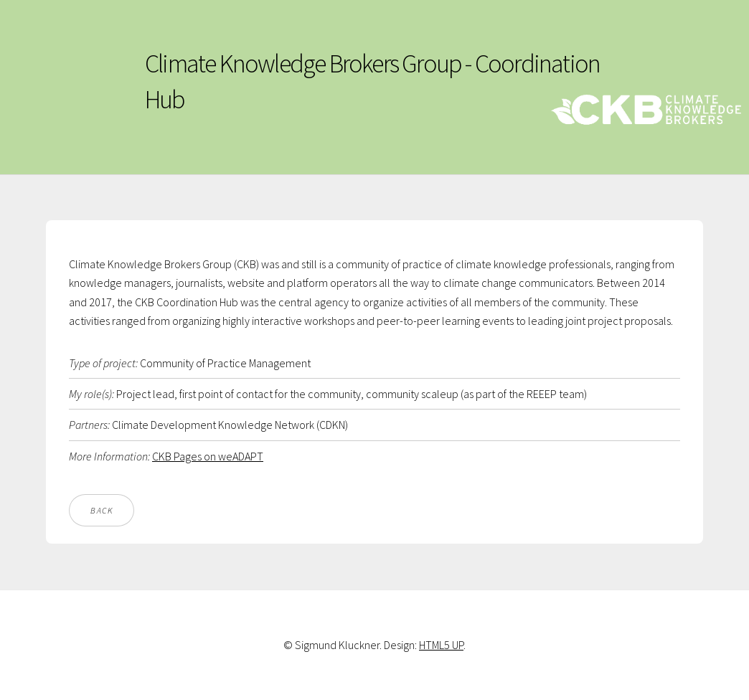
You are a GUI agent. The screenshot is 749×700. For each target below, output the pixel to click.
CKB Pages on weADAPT (208, 456)
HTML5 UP (441, 645)
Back (102, 510)
